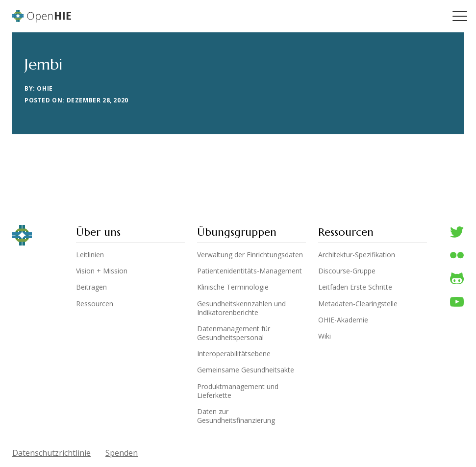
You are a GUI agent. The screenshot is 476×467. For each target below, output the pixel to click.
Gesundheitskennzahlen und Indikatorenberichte (241, 308)
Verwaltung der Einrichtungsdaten (250, 255)
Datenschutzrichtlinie (51, 453)
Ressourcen (95, 304)
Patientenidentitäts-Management (250, 271)
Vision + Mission (102, 271)
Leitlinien (90, 255)
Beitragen (91, 287)
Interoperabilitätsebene (234, 354)
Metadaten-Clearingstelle (358, 304)
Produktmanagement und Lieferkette (238, 391)
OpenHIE (42, 16)
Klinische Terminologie (233, 287)
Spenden (122, 453)
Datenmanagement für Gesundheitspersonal (234, 333)
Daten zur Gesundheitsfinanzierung (236, 416)
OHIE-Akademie (343, 320)
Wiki (325, 336)
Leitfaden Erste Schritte (355, 287)
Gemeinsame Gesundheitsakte (246, 370)
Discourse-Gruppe (347, 271)
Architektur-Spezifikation (357, 255)
